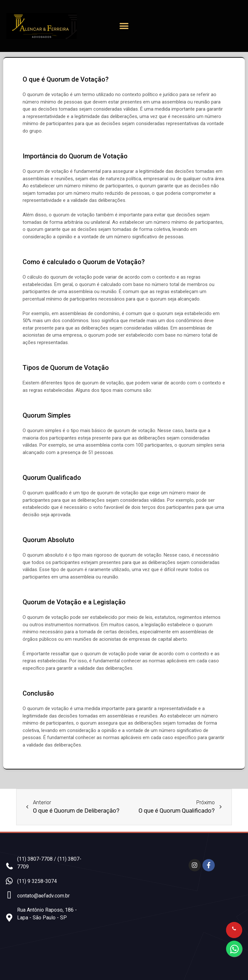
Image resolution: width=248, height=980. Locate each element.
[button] (124, 26)
